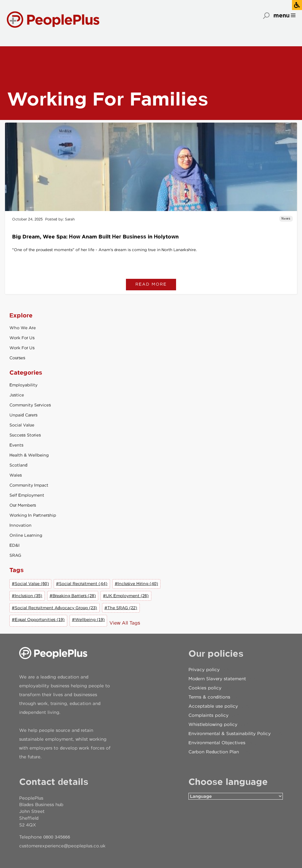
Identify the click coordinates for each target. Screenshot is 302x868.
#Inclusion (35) (27, 596)
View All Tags (125, 623)
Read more (151, 284)
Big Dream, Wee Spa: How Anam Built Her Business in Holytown (95, 237)
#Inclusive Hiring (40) (136, 584)
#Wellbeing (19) (88, 620)
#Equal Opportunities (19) (38, 620)
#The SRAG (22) (121, 608)
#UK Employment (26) (126, 596)
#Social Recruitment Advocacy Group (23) (54, 608)
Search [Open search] (266, 16)
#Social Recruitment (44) (82, 584)
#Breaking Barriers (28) (73, 596)
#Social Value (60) (30, 584)
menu (282, 15)
